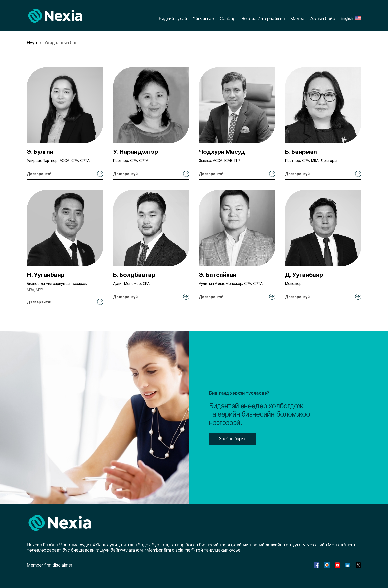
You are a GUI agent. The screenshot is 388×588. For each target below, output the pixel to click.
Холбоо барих (232, 439)
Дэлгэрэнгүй (39, 174)
